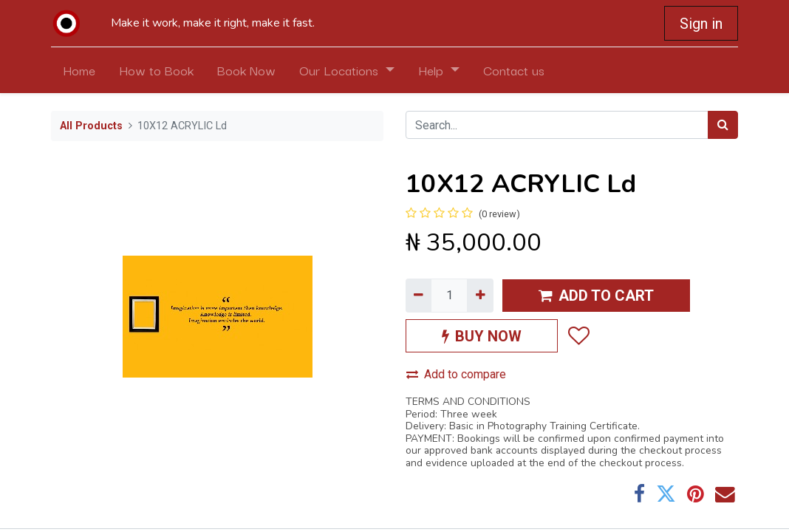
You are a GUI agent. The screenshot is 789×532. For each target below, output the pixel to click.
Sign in (701, 24)
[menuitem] (79, 70)
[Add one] (480, 296)
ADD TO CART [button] (596, 296)
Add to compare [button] (456, 374)
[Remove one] (419, 296)
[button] (578, 335)
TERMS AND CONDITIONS (468, 402)
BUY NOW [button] (482, 336)
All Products (91, 126)
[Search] (723, 125)
